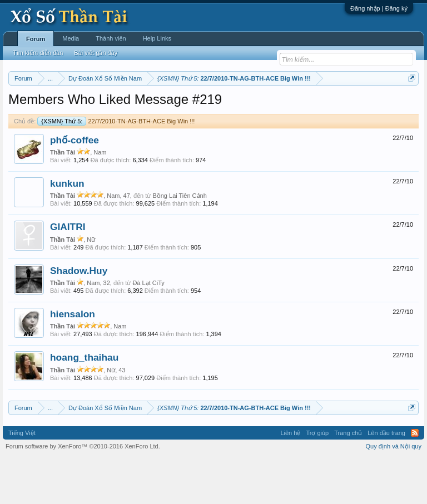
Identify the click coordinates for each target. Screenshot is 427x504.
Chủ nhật (334, 106)
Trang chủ (348, 478)
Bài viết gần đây (96, 53)
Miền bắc (65, 106)
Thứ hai (158, 106)
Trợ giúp (317, 478)
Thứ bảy (303, 106)
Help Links (157, 38)
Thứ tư (212, 106)
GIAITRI (68, 273)
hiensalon (73, 360)
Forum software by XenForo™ (83, 492)
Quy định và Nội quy (394, 492)
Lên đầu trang (386, 478)
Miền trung (100, 106)
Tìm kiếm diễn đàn (38, 53)
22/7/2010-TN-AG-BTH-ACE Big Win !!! (116, 167)
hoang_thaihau (84, 403)
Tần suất (56, 118)
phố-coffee (75, 186)
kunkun (67, 229)
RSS (415, 478)
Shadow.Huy (79, 316)
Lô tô (83, 118)
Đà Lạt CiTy (148, 328)
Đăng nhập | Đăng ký (379, 8)
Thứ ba (186, 106)
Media (71, 38)
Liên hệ (290, 478)
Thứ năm (241, 106)
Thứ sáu (273, 106)
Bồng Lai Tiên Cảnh (179, 242)
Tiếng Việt (22, 478)
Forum (36, 39)
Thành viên (111, 38)
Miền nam (31, 106)
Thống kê (368, 106)
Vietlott (131, 106)
